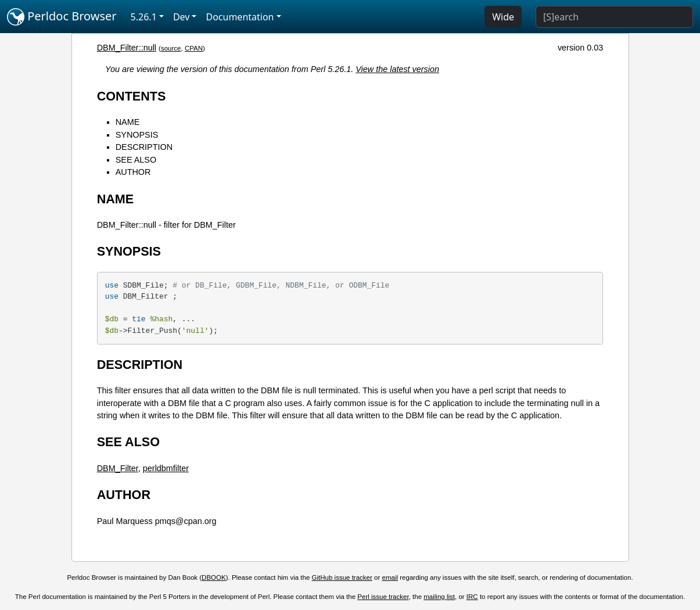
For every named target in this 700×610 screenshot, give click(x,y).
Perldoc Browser (62, 17)
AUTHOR (133, 172)
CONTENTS (132, 96)
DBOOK (214, 577)
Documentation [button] (240, 17)
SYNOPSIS (137, 135)
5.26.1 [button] (144, 17)
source (171, 48)
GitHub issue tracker (342, 577)
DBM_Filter (118, 468)
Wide (503, 17)
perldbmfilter (166, 468)
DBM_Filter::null (127, 48)
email (390, 577)
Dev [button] (182, 17)
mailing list (439, 597)
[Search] (614, 17)
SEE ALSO (136, 160)
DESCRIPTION (144, 147)
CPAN (194, 48)
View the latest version (397, 69)
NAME (128, 122)
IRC (472, 597)
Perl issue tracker (383, 597)
